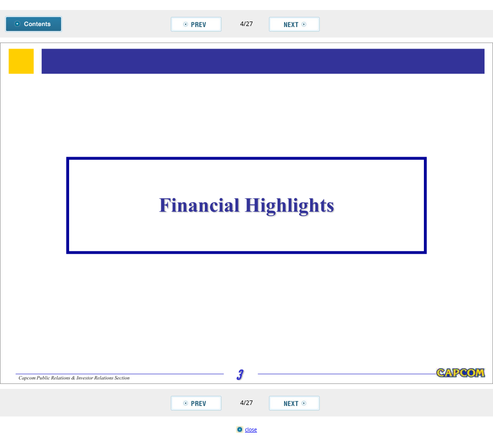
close (251, 429)
